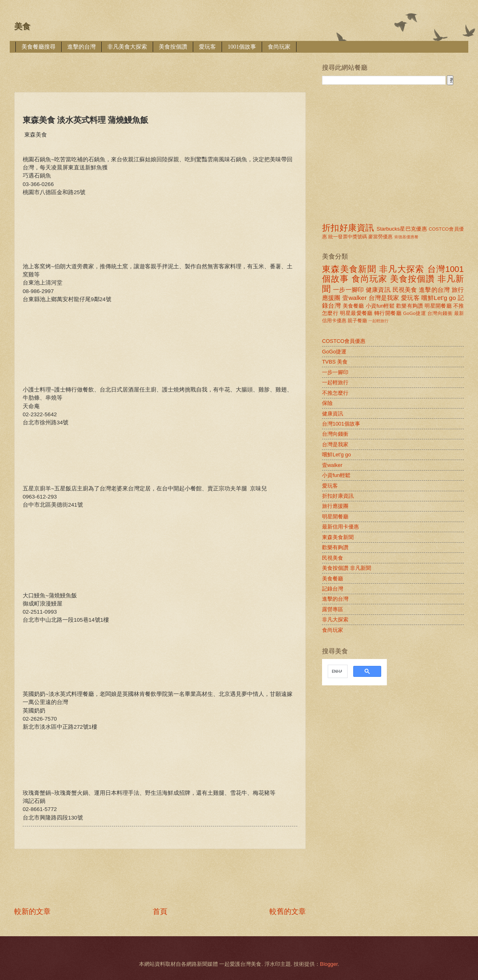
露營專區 (333, 609)
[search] (337, 672)
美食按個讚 (173, 47)
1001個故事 (242, 47)
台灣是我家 (384, 298)
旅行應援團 (335, 506)
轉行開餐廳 (388, 313)
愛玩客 (207, 47)
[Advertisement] (162, 67)
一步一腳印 (348, 290)
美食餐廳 (353, 306)
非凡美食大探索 (127, 47)
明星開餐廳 (438, 306)
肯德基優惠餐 (406, 237)
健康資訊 (378, 290)
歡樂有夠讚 (410, 306)
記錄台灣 (333, 589)
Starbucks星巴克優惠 (402, 229)
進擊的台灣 (81, 47)
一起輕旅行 (378, 321)
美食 (22, 26)
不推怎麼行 (335, 393)
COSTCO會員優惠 (344, 341)
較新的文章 (32, 912)
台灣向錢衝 (440, 313)
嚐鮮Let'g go (439, 298)
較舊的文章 (288, 912)
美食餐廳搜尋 (38, 47)
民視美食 (405, 290)
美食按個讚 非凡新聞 (347, 568)
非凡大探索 (402, 269)
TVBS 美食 (335, 362)
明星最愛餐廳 (356, 313)
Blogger (329, 964)
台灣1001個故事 (341, 424)
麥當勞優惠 (380, 237)
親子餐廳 (357, 321)
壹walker (354, 298)
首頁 (160, 912)
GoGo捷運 (414, 313)
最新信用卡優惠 (340, 527)
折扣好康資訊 (348, 228)
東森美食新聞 (349, 269)
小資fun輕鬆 (380, 306)
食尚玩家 (279, 47)
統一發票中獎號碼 (348, 237)
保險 (327, 403)
